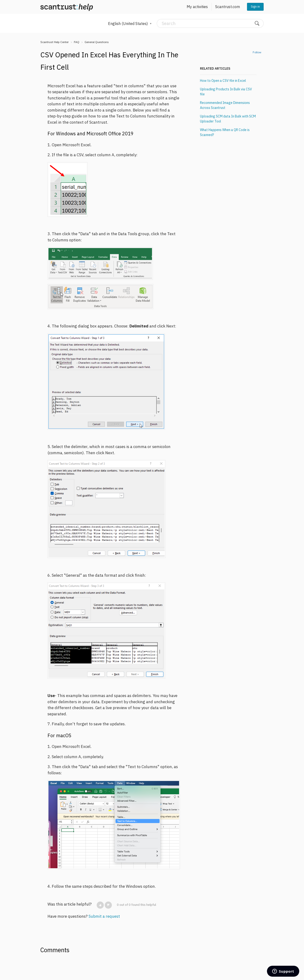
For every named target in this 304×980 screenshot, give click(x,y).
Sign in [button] (255, 7)
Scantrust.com (228, 7)
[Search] (210, 23)
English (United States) (128, 24)
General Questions (97, 42)
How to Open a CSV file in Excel (223, 81)
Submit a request (104, 916)
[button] (100, 905)
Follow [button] (257, 52)
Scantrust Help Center (55, 42)
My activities (197, 7)
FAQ (77, 42)
